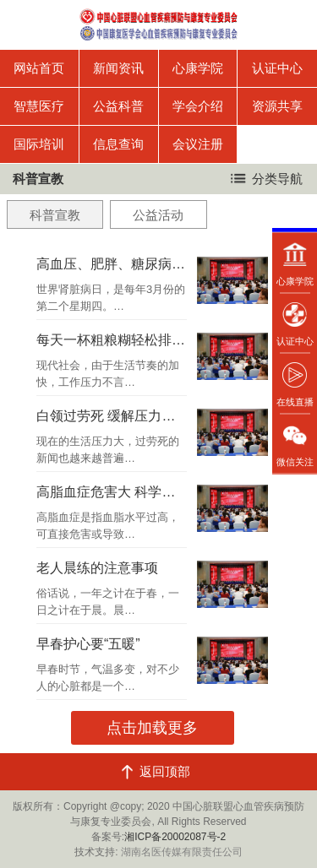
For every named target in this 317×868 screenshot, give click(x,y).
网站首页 (39, 68)
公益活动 (158, 215)
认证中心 (277, 68)
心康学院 (198, 68)
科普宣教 (55, 215)
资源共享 (277, 106)
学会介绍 (198, 106)
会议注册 (198, 144)
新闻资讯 (118, 68)
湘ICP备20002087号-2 (175, 837)
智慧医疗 (39, 106)
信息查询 (118, 144)
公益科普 (118, 106)
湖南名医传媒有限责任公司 (182, 852)
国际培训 (39, 144)
